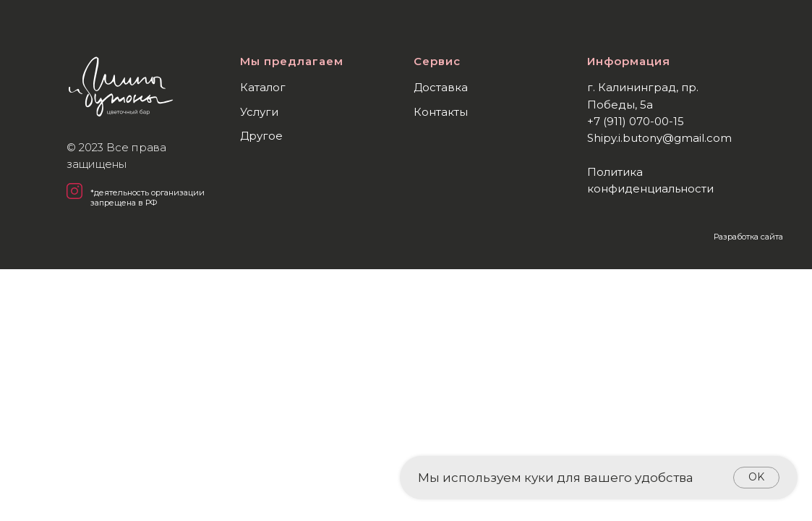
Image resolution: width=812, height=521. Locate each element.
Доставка (441, 87)
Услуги (259, 112)
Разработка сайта (748, 237)
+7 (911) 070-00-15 (636, 121)
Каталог (263, 87)
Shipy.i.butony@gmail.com (659, 138)
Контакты (441, 112)
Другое (261, 136)
